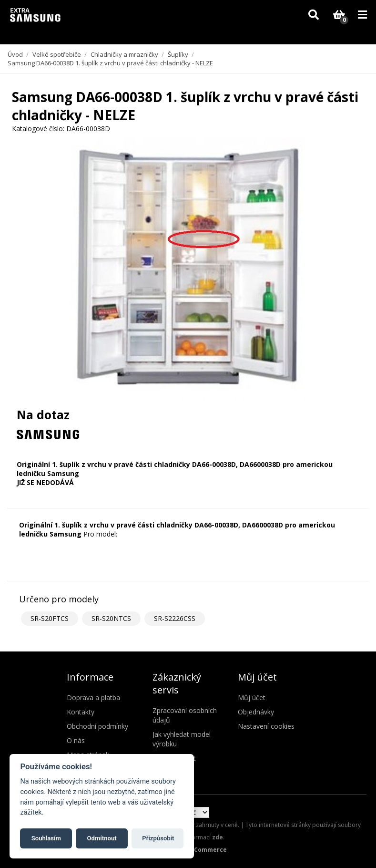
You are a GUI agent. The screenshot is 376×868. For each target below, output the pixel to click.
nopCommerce (205, 850)
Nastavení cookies (266, 726)
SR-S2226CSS (175, 618)
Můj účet (252, 697)
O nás (76, 740)
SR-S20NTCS (111, 618)
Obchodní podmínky (97, 726)
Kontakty (81, 712)
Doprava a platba (93, 697)
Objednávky (256, 712)
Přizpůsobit (158, 838)
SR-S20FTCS (50, 618)
